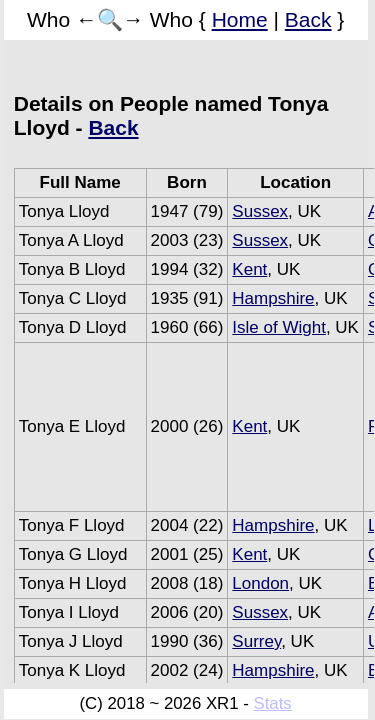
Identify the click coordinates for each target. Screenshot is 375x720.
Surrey (256, 641)
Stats (272, 703)
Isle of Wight (279, 327)
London (260, 583)
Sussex (260, 211)
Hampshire (273, 298)
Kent (249, 269)
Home (240, 19)
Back (308, 19)
